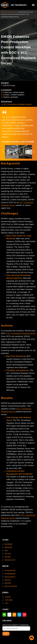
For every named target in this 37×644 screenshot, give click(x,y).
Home (3, 12)
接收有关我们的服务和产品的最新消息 (16, 625)
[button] (33, 5)
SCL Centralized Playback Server (21, 333)
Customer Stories (12, 12)
